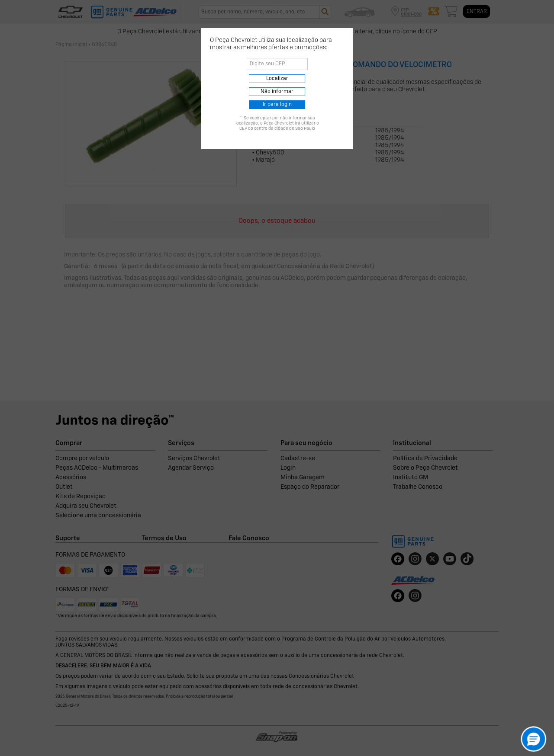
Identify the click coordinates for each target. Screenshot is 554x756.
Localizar (277, 79)
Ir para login (277, 105)
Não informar (277, 92)
